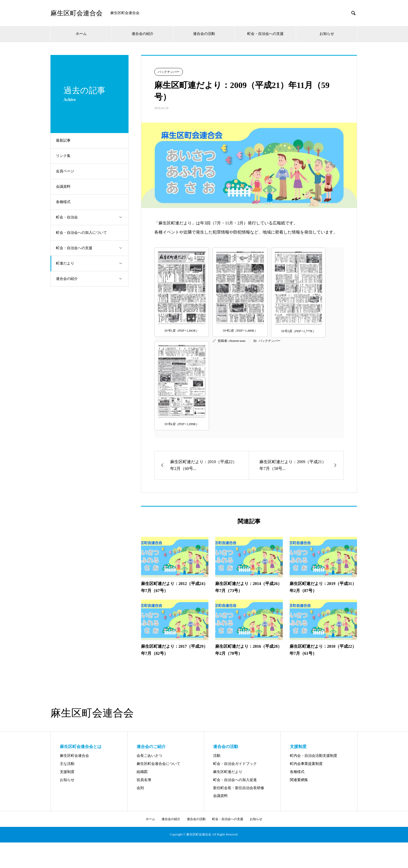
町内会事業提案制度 (306, 764)
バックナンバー (169, 72)
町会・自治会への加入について (84, 233)
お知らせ (327, 34)
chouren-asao (237, 341)
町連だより (93, 264)
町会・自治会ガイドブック (235, 764)
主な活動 (67, 764)
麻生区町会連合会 (76, 13)
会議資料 (66, 187)
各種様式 (66, 202)
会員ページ (68, 171)
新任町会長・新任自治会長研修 (239, 788)
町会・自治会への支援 (265, 34)
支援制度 (67, 772)
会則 (140, 788)
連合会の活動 (204, 34)
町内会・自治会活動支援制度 (314, 756)
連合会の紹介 (143, 34)
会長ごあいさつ (149, 756)
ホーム (81, 34)
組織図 (142, 772)
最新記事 (66, 140)
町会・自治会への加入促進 (235, 780)
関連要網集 (299, 780)
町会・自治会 (93, 218)
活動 (217, 756)
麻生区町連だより (228, 772)
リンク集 (66, 156)
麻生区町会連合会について (158, 764)
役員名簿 (144, 780)
